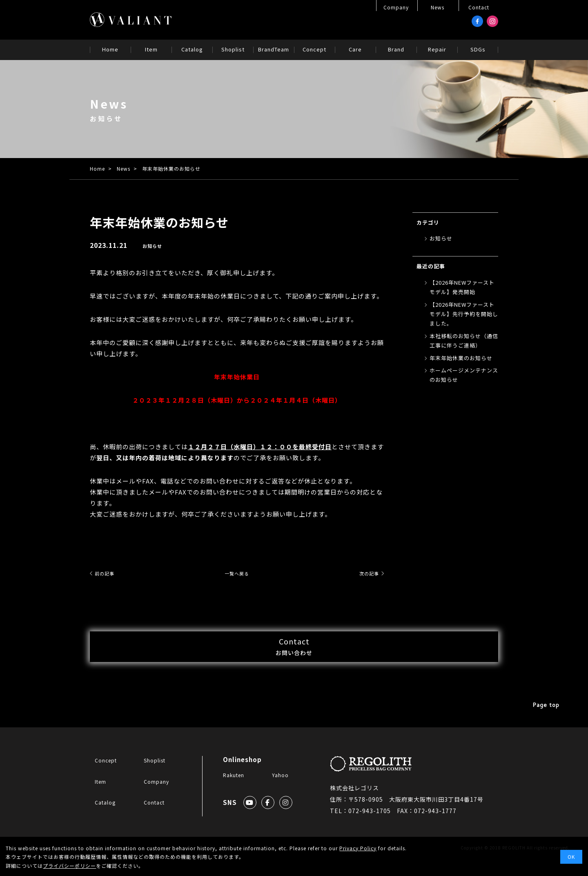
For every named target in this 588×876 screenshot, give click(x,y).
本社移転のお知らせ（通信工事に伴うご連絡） (464, 341)
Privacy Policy (358, 848)
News (124, 168)
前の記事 (109, 573)
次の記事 (364, 573)
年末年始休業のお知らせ (461, 358)
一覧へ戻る (237, 573)
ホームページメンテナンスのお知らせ (464, 375)
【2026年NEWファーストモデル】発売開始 (462, 287)
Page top (547, 724)
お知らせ (153, 246)
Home (97, 168)
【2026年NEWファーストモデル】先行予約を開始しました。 (464, 314)
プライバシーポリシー (69, 866)
